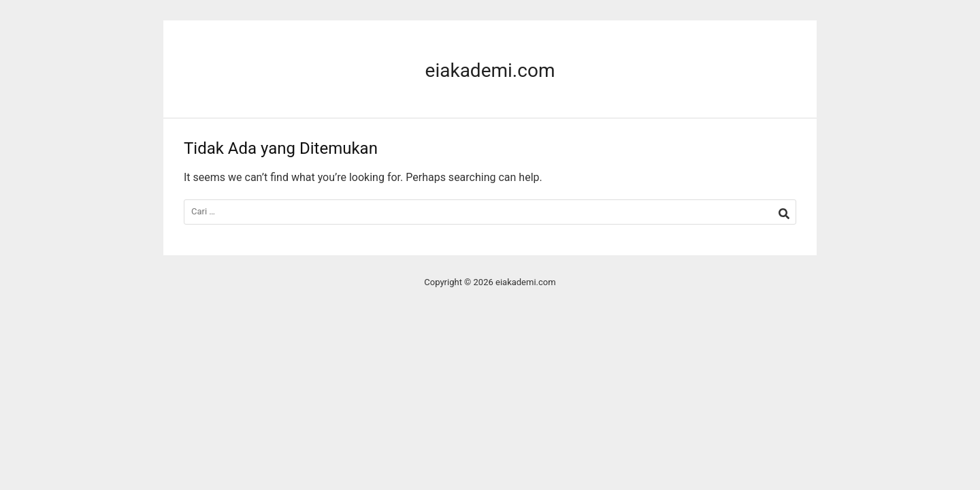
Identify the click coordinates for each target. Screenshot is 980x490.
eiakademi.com (490, 70)
